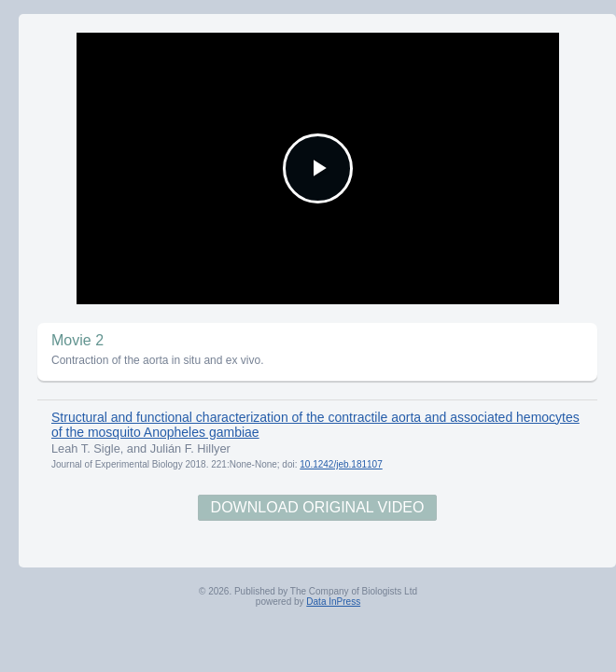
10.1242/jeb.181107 (341, 464)
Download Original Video (318, 507)
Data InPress (333, 602)
